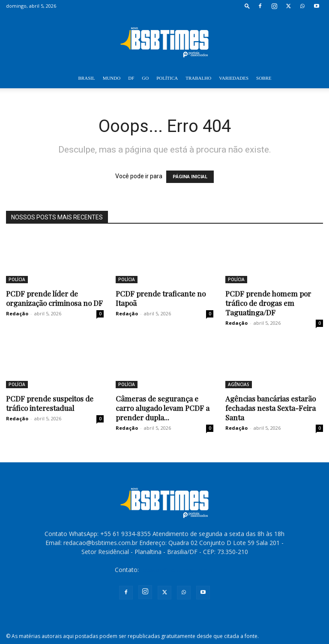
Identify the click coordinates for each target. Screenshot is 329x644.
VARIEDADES (234, 78)
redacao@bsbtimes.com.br (178, 570)
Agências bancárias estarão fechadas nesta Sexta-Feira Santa (271, 408)
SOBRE (264, 78)
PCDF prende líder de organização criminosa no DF (54, 298)
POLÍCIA (17, 279)
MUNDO (112, 78)
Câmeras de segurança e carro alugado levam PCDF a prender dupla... (163, 408)
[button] (247, 6)
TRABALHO (198, 78)
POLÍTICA (167, 78)
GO (145, 78)
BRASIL (87, 78)
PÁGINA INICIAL (190, 177)
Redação (17, 313)
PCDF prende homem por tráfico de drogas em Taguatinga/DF (268, 303)
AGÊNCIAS (239, 384)
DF (131, 78)
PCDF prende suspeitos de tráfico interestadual (50, 403)
